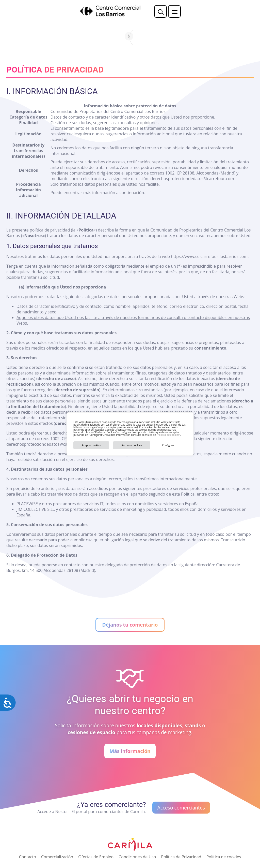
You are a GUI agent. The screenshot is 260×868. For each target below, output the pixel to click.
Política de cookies (168, 435)
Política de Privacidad (181, 857)
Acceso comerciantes (181, 808)
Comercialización (57, 857)
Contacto (28, 857)
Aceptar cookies (91, 445)
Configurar (169, 445)
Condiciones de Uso (137, 857)
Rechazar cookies (132, 445)
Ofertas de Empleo (96, 857)
